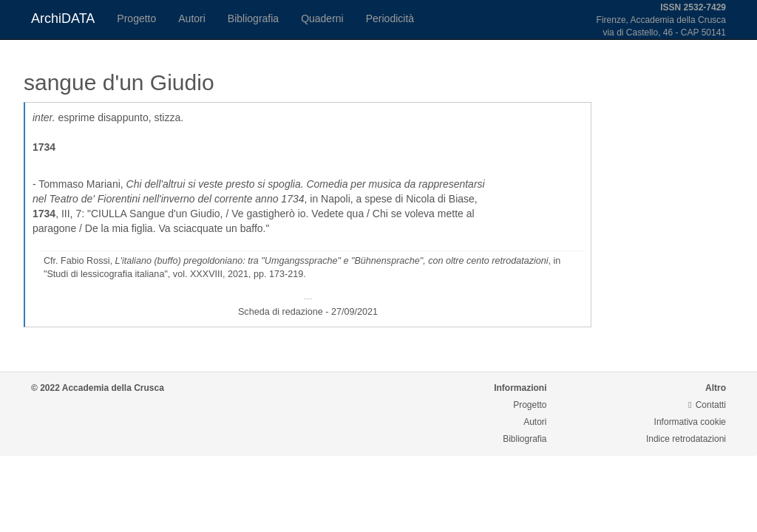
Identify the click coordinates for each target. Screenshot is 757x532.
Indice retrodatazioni (686, 439)
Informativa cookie (690, 422)
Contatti (707, 405)
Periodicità (390, 18)
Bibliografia (253, 18)
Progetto (136, 18)
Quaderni (322, 18)
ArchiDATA (63, 18)
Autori (192, 18)
